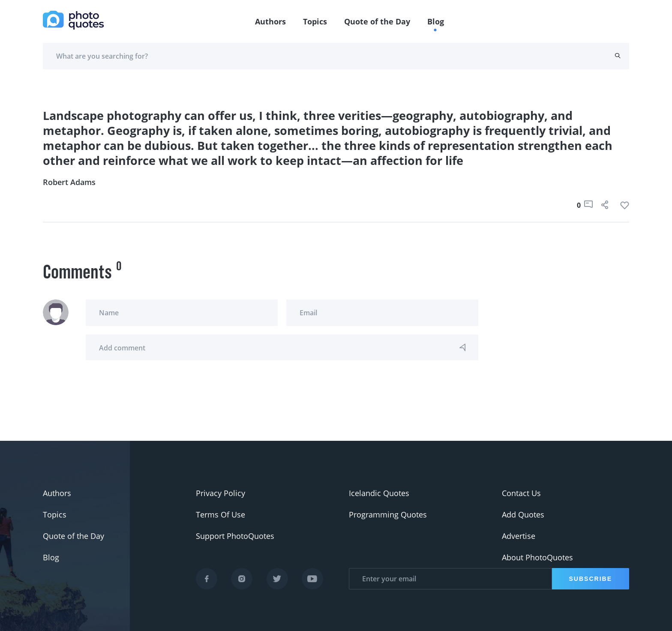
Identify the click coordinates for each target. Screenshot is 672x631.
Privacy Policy (220, 493)
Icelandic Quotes (379, 493)
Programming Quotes (388, 514)
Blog (436, 21)
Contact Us (521, 493)
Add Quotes (523, 514)
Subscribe (591, 579)
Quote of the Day (377, 21)
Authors (270, 21)
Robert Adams (69, 182)
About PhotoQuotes (537, 557)
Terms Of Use (220, 514)
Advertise (519, 536)
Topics (315, 21)
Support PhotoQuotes (235, 536)
